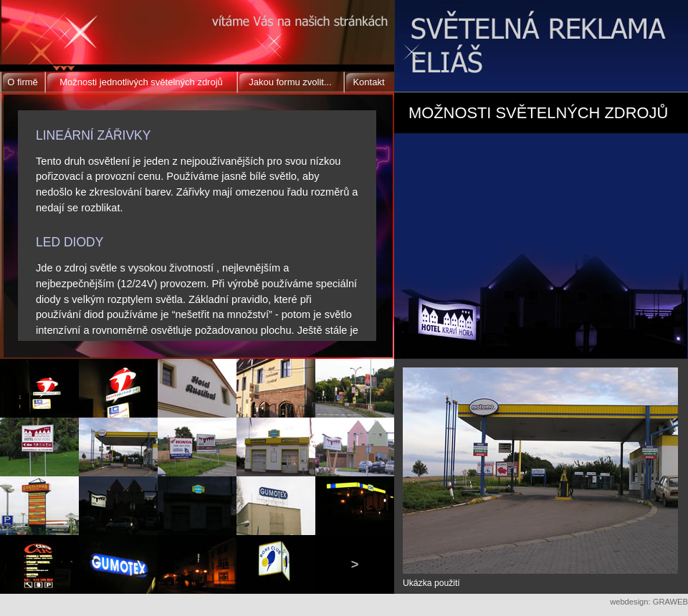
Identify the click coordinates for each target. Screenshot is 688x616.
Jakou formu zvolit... (290, 82)
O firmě (23, 82)
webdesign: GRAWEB (649, 602)
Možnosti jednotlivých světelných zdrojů (141, 82)
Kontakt (368, 82)
